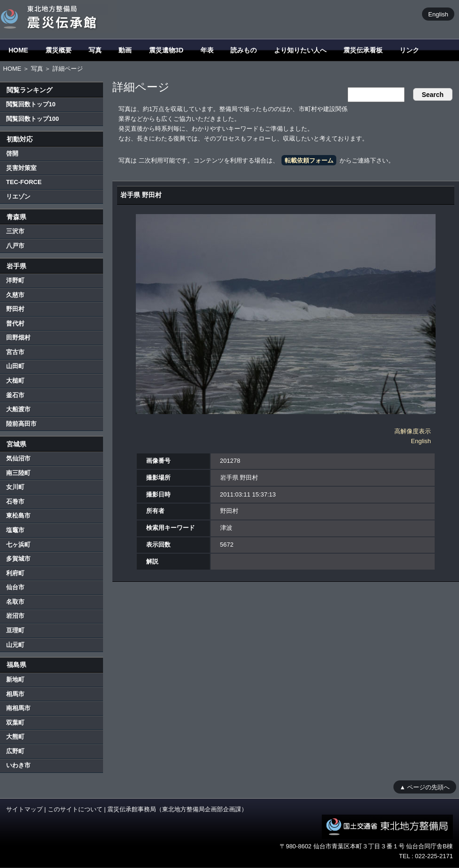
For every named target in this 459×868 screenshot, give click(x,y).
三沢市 (15, 231)
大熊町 (15, 737)
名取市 (15, 602)
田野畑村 (18, 338)
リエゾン (18, 197)
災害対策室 (21, 168)
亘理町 (15, 630)
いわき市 (18, 765)
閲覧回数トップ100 (33, 119)
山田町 (15, 366)
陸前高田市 (21, 424)
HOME (18, 50)
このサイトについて (75, 809)
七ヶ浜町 (18, 545)
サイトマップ (24, 809)
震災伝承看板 (363, 50)
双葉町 (15, 723)
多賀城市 (18, 559)
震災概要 (59, 50)
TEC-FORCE (24, 182)
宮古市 (15, 352)
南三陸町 (18, 473)
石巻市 (15, 501)
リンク (409, 50)
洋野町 (15, 280)
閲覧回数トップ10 (31, 104)
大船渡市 (18, 409)
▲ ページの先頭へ (425, 787)
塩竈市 (15, 530)
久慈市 (15, 295)
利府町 (15, 573)
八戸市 (15, 246)
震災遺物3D (166, 50)
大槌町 (15, 381)
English (438, 14)
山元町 (15, 645)
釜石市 (15, 395)
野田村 (15, 309)
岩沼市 (15, 616)
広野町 (15, 751)
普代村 (15, 323)
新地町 (15, 679)
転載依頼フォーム (309, 160)
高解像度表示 (413, 431)
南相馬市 (18, 708)
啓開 (12, 153)
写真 (95, 50)
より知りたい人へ (300, 50)
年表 (207, 50)
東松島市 (18, 516)
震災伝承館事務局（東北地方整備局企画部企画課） (177, 809)
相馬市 (15, 694)
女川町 (15, 487)
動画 (125, 50)
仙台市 (15, 587)
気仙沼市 (18, 458)
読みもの (244, 50)
